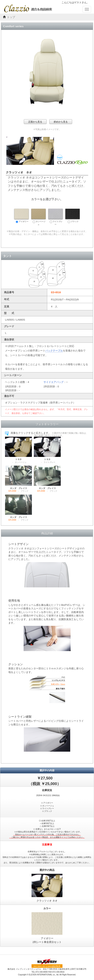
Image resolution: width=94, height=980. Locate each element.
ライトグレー (56, 217)
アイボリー (21, 216)
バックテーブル (54, 351)
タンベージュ (38, 217)
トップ (11, 17)
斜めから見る (61, 122)
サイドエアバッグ (54, 382)
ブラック (73, 216)
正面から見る (35, 122)
